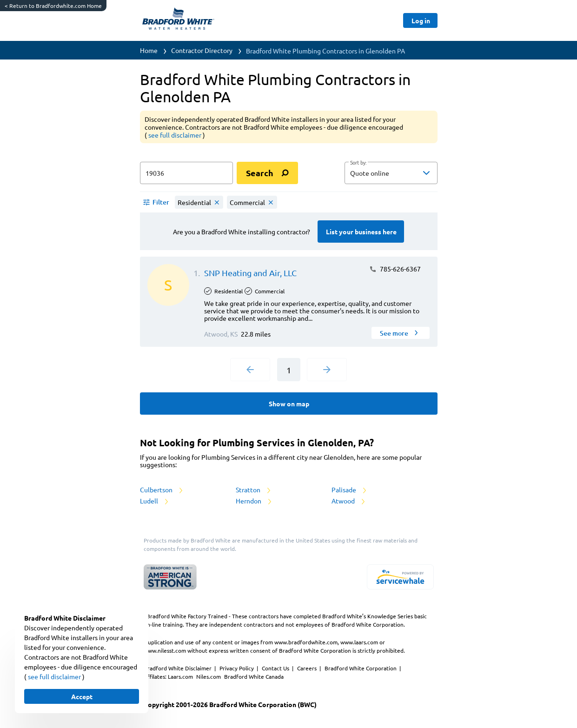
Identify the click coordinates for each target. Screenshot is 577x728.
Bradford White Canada (254, 676)
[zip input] (186, 173)
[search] (267, 173)
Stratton (254, 490)
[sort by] (405, 173)
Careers (308, 668)
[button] (391, 173)
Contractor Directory (202, 50)
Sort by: (358, 163)
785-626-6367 (395, 269)
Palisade (350, 490)
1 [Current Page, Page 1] (289, 370)
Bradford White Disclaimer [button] (178, 668)
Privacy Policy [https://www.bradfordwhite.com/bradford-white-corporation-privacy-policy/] (237, 668)
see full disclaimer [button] (176, 135)
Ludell (155, 501)
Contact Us (276, 668)
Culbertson (162, 490)
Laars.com (181, 676)
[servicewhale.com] (400, 577)
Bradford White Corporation (361, 668)
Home (149, 50)
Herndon (254, 501)
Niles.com (209, 676)
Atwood (349, 501)
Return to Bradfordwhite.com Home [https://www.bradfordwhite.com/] (53, 6)
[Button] (420, 20)
